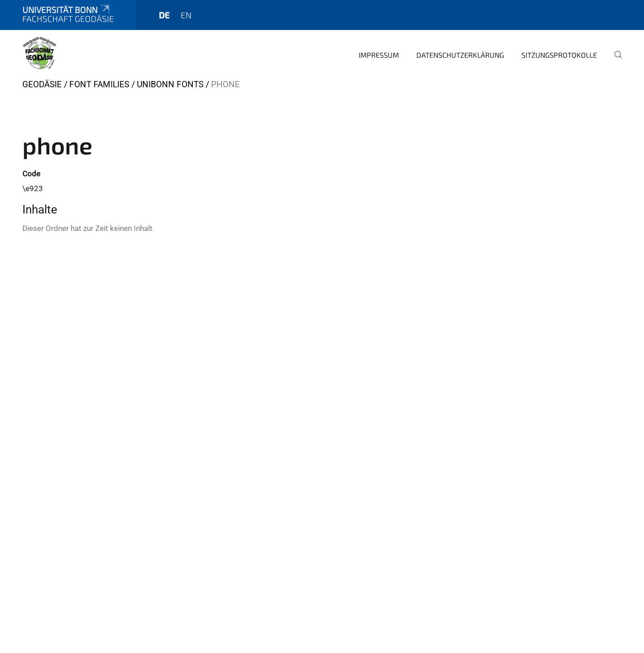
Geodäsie (42, 84)
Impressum (379, 55)
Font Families (99, 84)
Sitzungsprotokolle (559, 55)
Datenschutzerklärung (460, 55)
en (186, 15)
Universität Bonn (67, 10)
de (164, 15)
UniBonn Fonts (170, 84)
